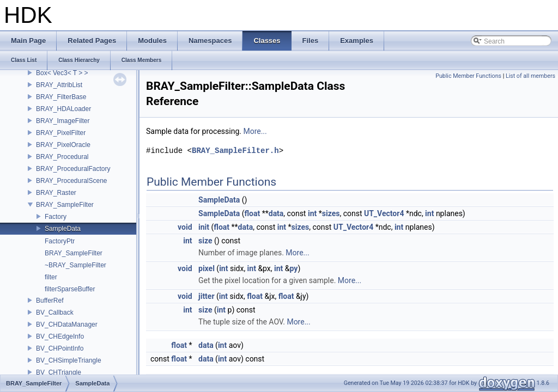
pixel (207, 268)
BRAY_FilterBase (61, 97)
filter (51, 277)
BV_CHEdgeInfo (60, 336)
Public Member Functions (468, 76)
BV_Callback (55, 313)
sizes (331, 213)
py (294, 268)
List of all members (530, 76)
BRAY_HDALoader (63, 109)
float (253, 213)
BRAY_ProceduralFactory (73, 169)
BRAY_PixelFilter (61, 133)
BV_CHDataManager (67, 324)
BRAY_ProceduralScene (72, 181)
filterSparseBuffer (70, 289)
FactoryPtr (60, 241)
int (312, 213)
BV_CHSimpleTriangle (69, 360)
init (204, 227)
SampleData (63, 229)
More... (255, 131)
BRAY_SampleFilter (65, 205)
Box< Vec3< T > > (62, 73)
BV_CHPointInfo (60, 348)
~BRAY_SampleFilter (75, 265)
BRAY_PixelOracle (63, 145)
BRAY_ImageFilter (63, 121)
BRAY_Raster (56, 193)
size (205, 241)
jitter (207, 296)
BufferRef (50, 301)
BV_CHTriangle (59, 372)
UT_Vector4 (384, 213)
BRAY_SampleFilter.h (235, 151)
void (185, 227)
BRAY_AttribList (59, 85)
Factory (56, 217)
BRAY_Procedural (62, 157)
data (276, 213)
